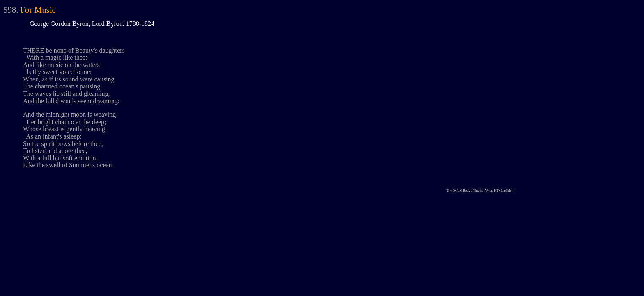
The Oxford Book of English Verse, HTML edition (480, 191)
